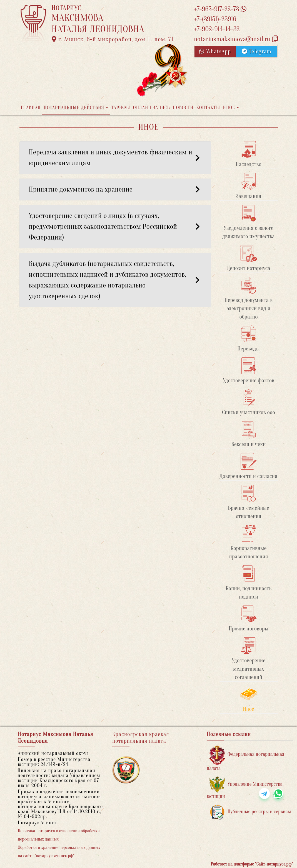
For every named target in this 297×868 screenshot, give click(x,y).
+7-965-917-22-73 (220, 9)
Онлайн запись (152, 108)
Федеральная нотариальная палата (245, 758)
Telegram (257, 51)
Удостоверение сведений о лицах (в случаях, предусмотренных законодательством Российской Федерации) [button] (115, 226)
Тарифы (121, 108)
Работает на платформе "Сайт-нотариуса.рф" (252, 864)
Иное (229, 108)
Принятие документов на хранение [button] (115, 189)
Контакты (208, 108)
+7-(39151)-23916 (215, 19)
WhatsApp (215, 51)
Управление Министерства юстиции (245, 788)
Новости (183, 108)
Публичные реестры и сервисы (250, 812)
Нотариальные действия (74, 108)
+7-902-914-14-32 (217, 29)
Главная (31, 108)
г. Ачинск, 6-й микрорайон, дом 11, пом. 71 (113, 39)
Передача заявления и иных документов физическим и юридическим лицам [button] (115, 158)
